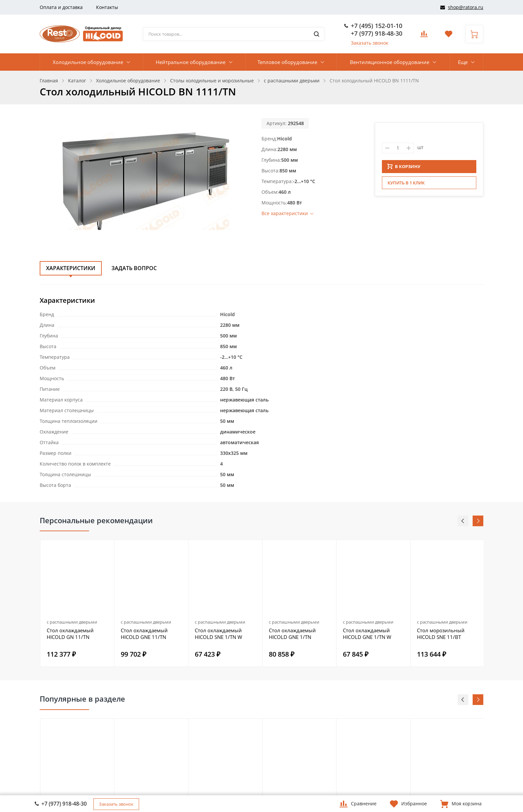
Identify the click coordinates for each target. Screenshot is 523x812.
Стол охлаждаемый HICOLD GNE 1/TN (292, 634)
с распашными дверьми (72, 622)
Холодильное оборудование (88, 62)
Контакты (107, 7)
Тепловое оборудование (287, 62)
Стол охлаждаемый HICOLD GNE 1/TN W (367, 634)
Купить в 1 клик (406, 185)
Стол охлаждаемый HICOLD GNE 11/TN (144, 634)
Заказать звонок (370, 43)
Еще (463, 62)
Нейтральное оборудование (191, 62)
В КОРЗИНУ (404, 168)
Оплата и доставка (61, 7)
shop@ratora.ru (466, 7)
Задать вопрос (134, 268)
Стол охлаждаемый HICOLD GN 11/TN (70, 634)
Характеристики (71, 268)
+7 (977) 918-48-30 (377, 33)
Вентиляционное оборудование (390, 62)
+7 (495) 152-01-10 (377, 26)
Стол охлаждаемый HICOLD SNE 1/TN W (218, 634)
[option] (77, 603)
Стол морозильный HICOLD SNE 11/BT (441, 634)
